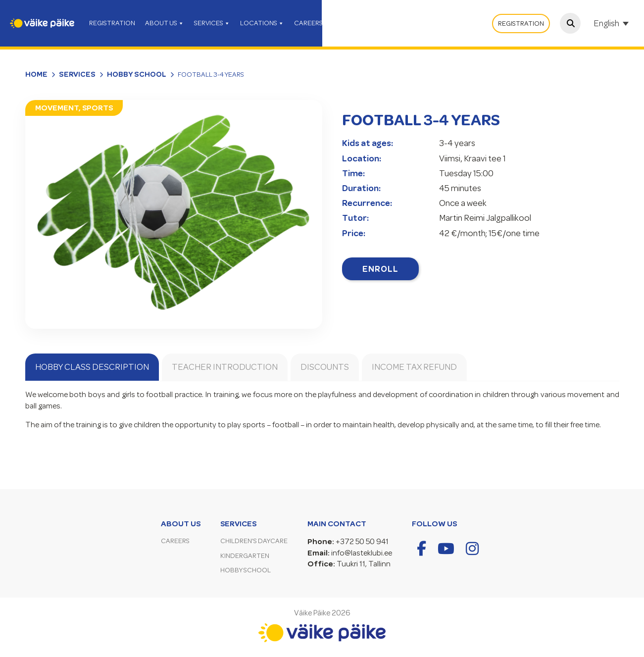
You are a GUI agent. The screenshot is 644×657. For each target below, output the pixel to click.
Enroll (380, 269)
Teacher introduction (225, 367)
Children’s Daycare (254, 541)
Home (36, 74)
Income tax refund (414, 367)
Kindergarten (245, 556)
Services (77, 74)
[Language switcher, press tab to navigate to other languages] (612, 24)
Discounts (325, 367)
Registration (521, 24)
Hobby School (137, 74)
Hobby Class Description (92, 367)
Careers (175, 541)
